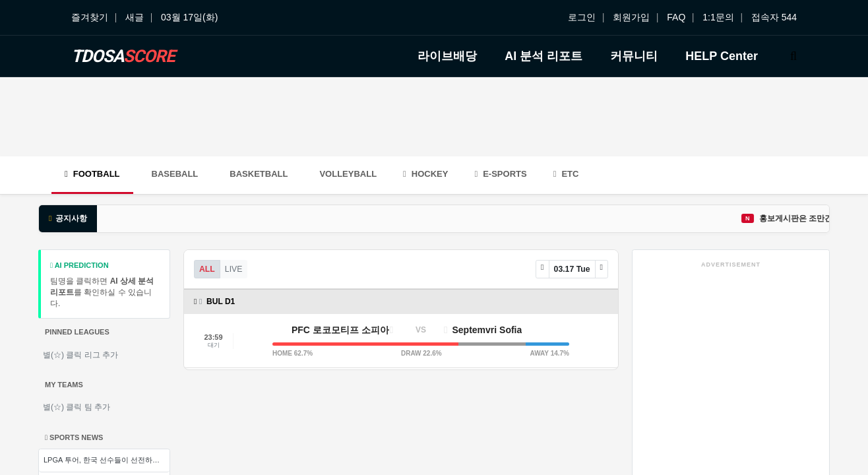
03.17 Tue (572, 269)
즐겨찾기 (90, 17)
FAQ (676, 17)
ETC (566, 174)
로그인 (582, 17)
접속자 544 (774, 17)
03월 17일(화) (189, 17)
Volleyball (348, 174)
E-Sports (500, 174)
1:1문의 (718, 17)
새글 (135, 17)
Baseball (175, 174)
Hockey (425, 174)
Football (92, 174)
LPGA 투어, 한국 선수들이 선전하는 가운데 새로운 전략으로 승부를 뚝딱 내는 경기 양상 (107, 460)
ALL (207, 269)
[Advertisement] (434, 117)
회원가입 (631, 17)
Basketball (259, 174)
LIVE (234, 269)
